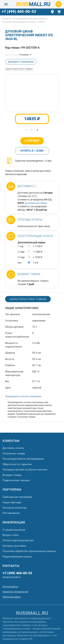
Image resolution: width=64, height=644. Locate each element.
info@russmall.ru (12, 577)
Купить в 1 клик (32, 151)
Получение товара (14, 454)
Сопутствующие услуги (35, 236)
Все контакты (10, 587)
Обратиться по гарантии (17, 464)
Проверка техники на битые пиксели (25, 470)
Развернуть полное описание (23, 396)
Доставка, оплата (13, 448)
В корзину (32, 141)
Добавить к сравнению (21, 62)
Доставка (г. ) (27, 186)
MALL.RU (33, 4)
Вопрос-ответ (11, 535)
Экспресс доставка (14, 546)
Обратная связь (12, 597)
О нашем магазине (14, 530)
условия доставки (36, 203)
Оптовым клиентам (15, 508)
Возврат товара (29, 274)
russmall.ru (32, 613)
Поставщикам (11, 513)
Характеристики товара (19, 69)
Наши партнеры (12, 502)
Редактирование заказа (17, 557)
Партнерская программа (17, 497)
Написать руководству (15, 592)
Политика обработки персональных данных (29, 551)
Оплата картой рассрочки (18, 540)
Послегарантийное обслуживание (23, 459)
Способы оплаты (30, 220)
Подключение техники (16, 480)
